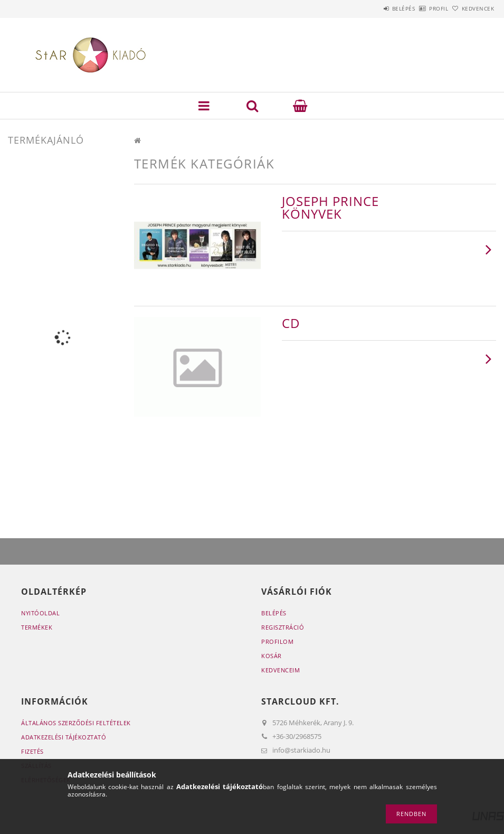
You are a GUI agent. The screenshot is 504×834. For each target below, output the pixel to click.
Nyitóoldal (40, 613)
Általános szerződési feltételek (76, 723)
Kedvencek (472, 8)
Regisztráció (283, 627)
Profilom (277, 641)
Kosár (272, 656)
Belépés (374, 8)
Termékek (37, 627)
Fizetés (32, 751)
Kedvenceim (280, 670)
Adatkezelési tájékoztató (64, 737)
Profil (421, 8)
